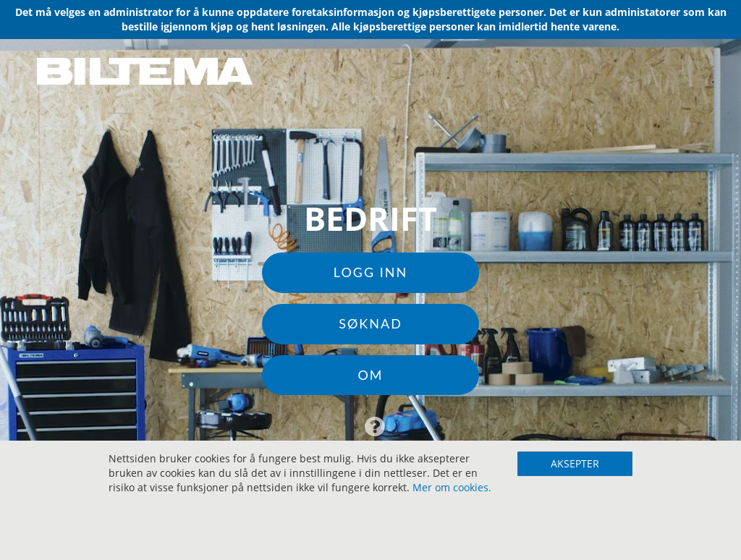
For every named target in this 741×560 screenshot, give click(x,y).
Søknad (370, 323)
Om (370, 375)
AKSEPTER (575, 463)
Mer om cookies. (452, 487)
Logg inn (370, 272)
